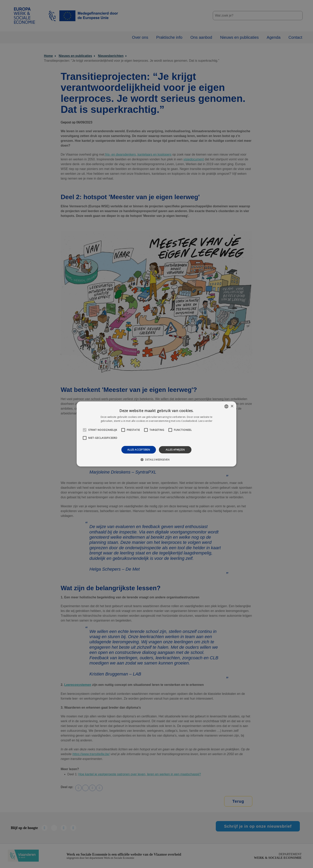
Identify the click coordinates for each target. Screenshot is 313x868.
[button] (156, 460)
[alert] (156, 434)
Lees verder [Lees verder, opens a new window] (205, 421)
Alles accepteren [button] (139, 450)
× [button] (232, 406)
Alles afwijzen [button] (175, 450)
